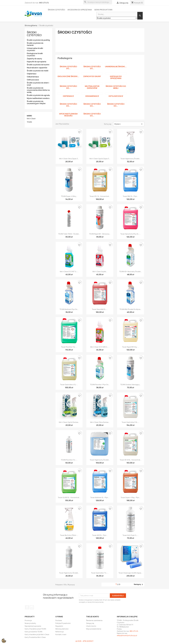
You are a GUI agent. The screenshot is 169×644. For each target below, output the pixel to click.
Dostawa (59, 620)
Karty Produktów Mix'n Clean (35, 637)
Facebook (27, 607)
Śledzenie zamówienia (94, 620)
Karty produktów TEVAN (33, 632)
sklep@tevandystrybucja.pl (127, 635)
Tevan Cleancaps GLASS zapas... (131, 573)
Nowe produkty (30, 623)
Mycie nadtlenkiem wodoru (38, 98)
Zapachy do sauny (34, 59)
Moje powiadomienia (94, 629)
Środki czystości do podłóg (38, 40)
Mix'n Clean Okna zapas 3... (69, 159)
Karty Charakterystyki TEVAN (35, 629)
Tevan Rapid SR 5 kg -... (131, 347)
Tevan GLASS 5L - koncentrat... (69, 497)
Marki (29, 116)
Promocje (28, 620)
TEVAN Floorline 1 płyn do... (100, 385)
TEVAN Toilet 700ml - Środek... (69, 234)
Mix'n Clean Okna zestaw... (100, 422)
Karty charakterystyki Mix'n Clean (37, 634)
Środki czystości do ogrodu (38, 95)
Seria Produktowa (103, 10)
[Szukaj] (98, 2)
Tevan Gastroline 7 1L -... (100, 573)
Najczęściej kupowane (33, 626)
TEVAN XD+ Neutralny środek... (131, 272)
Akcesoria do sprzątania (80, 10)
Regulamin (59, 626)
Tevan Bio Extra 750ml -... (69, 535)
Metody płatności (62, 629)
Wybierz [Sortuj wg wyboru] (129, 124)
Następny (139, 584)
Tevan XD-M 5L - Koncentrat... (131, 460)
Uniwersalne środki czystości (35, 49)
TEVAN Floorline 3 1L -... (69, 460)
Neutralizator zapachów (37, 68)
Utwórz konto (91, 626)
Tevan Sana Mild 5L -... (100, 309)
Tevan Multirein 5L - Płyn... (100, 497)
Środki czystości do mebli (38, 71)
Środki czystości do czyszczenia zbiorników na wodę (38, 90)
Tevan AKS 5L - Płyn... (100, 535)
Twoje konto (93, 617)
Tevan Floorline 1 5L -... (69, 347)
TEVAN (29, 122)
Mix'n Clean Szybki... (100, 272)
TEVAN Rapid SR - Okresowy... (100, 234)
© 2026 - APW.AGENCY (84, 641)
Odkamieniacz (33, 77)
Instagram (32, 607)
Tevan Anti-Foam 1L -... (131, 535)
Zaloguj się (90, 623)
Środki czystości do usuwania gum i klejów (36, 102)
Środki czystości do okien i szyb (38, 84)
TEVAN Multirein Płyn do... (69, 309)
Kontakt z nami (61, 634)
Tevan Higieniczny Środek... (131, 159)
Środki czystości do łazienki (35, 44)
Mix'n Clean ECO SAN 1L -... (100, 347)
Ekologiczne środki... (68, 76)
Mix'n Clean (31, 119)
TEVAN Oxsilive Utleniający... (131, 385)
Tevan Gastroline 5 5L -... (131, 422)
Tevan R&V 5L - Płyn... (131, 196)
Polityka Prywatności (63, 623)
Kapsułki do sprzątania (36, 62)
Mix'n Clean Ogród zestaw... (69, 422)
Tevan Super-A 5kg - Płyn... (131, 497)
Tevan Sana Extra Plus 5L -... (131, 234)
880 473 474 (44, 3)
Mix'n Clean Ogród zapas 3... (100, 159)
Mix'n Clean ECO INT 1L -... (69, 272)
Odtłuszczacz (33, 80)
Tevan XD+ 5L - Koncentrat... (100, 196)
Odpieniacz (32, 74)
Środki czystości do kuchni (38, 65)
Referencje (60, 632)
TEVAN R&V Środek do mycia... (131, 309)
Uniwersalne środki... (116, 67)
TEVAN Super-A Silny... (69, 196)
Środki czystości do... (68, 68)
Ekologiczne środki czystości (35, 55)
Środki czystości (56, 10)
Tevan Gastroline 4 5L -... (69, 385)
